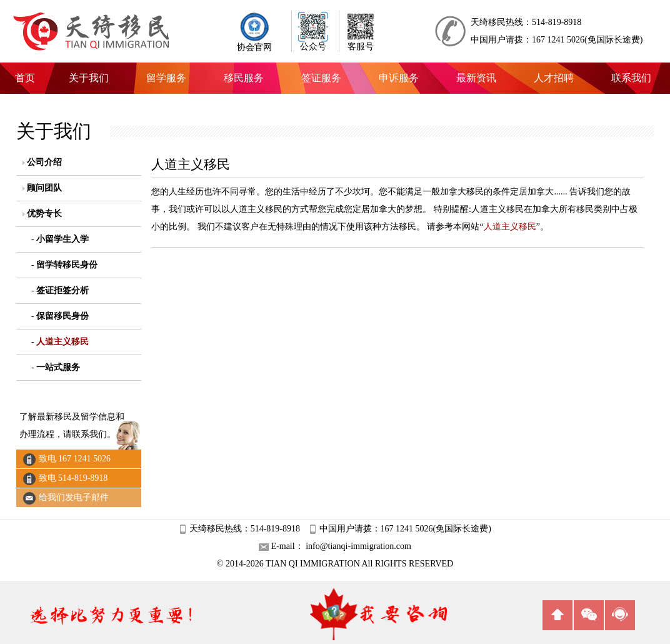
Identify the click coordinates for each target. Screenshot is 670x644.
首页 (25, 78)
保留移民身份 (62, 316)
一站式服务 (58, 367)
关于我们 (89, 78)
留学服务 (166, 78)
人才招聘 (554, 78)
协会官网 (254, 44)
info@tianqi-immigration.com (357, 546)
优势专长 (44, 214)
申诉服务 (399, 78)
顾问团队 (44, 188)
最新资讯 (476, 78)
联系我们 (631, 78)
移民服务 (244, 78)
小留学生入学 (62, 239)
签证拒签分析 (62, 290)
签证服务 (321, 78)
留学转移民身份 (67, 265)
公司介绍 (44, 162)
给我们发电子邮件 (74, 497)
